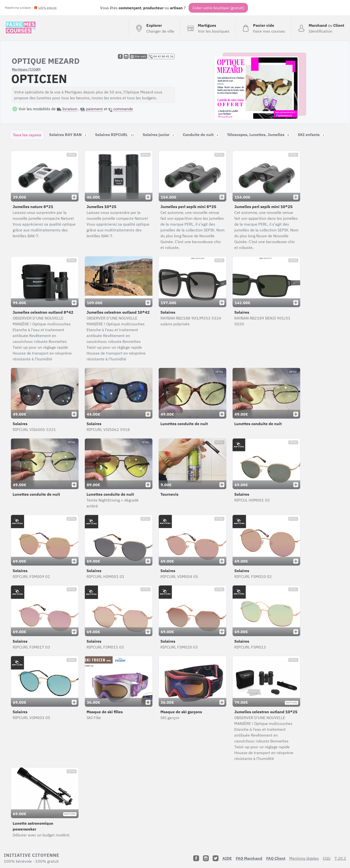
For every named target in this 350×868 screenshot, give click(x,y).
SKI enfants (311, 135)
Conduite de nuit (201, 135)
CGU (327, 858)
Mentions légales (304, 858)
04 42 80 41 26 (161, 56)
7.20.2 (340, 858)
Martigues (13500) (26, 69)
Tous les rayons (27, 135)
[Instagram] (206, 858)
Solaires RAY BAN (68, 135)
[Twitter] (216, 858)
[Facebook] (196, 858)
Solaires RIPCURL (115, 135)
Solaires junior (159, 135)
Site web (138, 56)
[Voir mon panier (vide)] (263, 28)
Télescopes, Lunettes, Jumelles (258, 135)
